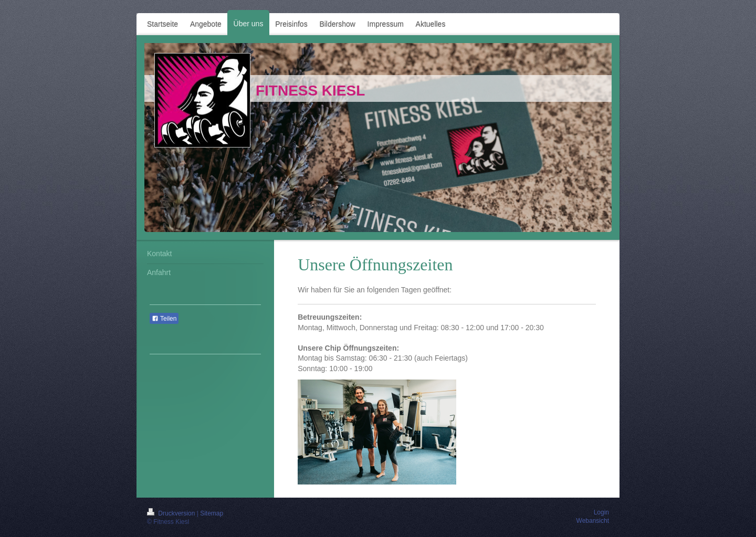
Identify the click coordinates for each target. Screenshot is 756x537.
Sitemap (212, 513)
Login (601, 512)
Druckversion (172, 513)
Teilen (164, 319)
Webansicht (593, 521)
